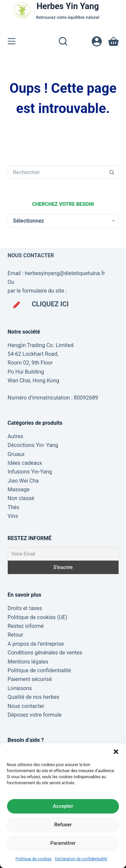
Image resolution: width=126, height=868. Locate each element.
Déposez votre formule (35, 715)
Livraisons (20, 688)
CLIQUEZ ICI (50, 304)
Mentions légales (28, 662)
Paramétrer (63, 843)
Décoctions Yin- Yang (33, 445)
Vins (13, 516)
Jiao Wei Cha (23, 481)
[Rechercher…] (56, 172)
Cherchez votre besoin (63, 204)
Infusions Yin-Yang (30, 472)
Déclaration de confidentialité (81, 859)
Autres (15, 436)
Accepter (63, 806)
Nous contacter (26, 706)
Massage (19, 489)
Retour (16, 635)
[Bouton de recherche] (112, 172)
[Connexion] (97, 41)
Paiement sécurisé (30, 679)
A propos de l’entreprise (36, 644)
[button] (116, 752)
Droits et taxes (25, 608)
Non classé (21, 498)
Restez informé (26, 626)
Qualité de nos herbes (34, 697)
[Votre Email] (63, 554)
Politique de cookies (33, 859)
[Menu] (12, 41)
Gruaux (16, 454)
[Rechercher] (63, 41)
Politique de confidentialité (39, 670)
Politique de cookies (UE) (38, 617)
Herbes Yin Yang (68, 6)
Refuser (63, 825)
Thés (14, 507)
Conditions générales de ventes (45, 653)
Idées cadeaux (25, 463)
